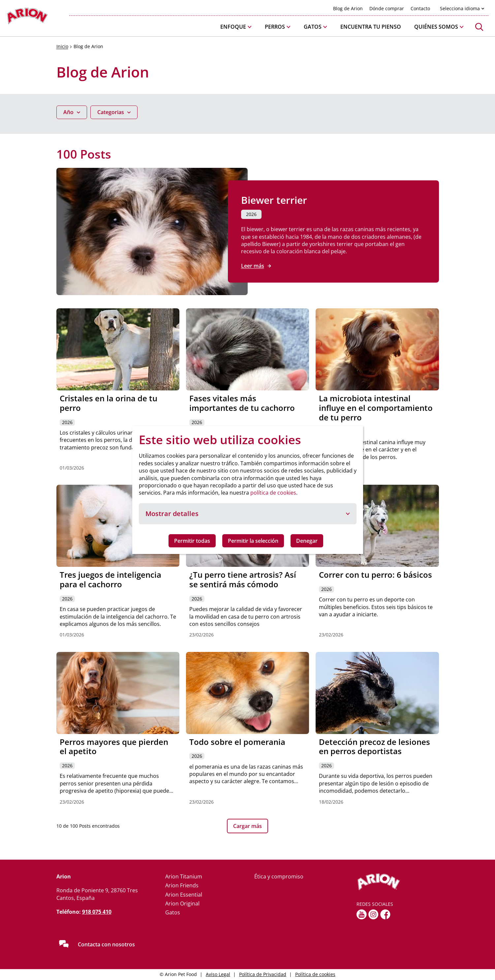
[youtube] (362, 914)
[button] (236, 27)
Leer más (253, 266)
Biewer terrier (274, 200)
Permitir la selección (253, 541)
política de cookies (273, 493)
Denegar (307, 541)
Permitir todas (192, 541)
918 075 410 (97, 912)
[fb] (385, 914)
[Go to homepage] (27, 18)
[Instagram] (373, 914)
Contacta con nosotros (106, 944)
